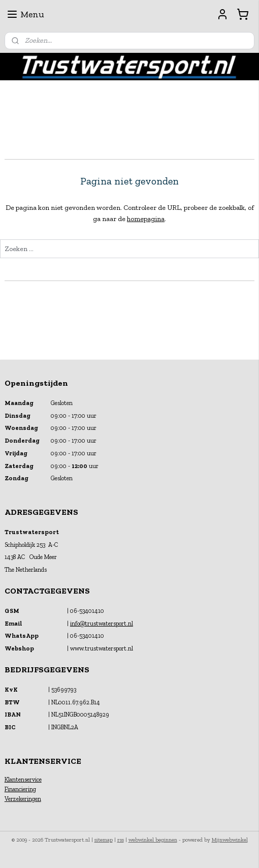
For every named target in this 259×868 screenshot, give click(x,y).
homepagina (146, 219)
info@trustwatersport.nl (102, 624)
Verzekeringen (23, 799)
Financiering (20, 789)
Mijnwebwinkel (230, 840)
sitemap (104, 840)
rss (121, 840)
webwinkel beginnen (153, 840)
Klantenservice (23, 780)
